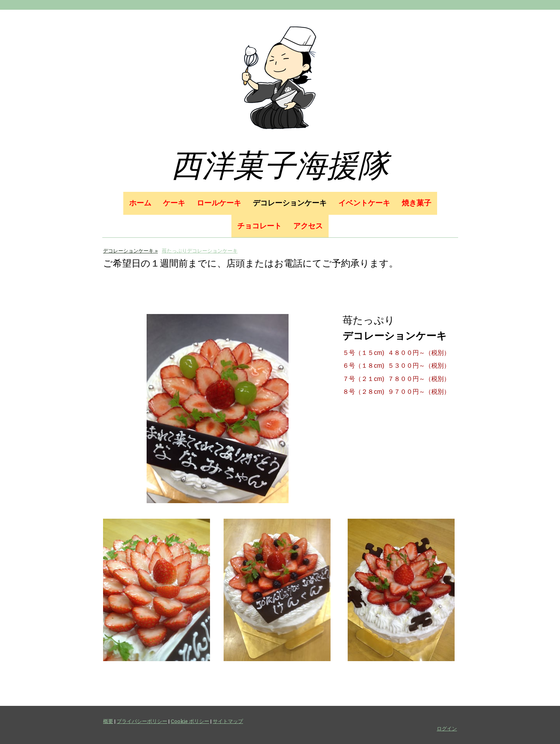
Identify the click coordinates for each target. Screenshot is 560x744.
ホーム (140, 203)
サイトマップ (228, 721)
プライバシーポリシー (142, 721)
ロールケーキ (219, 203)
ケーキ (174, 203)
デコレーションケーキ (290, 203)
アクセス (308, 226)
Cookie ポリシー (190, 721)
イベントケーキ (364, 203)
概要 (108, 721)
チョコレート (259, 226)
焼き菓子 (416, 203)
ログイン (447, 728)
